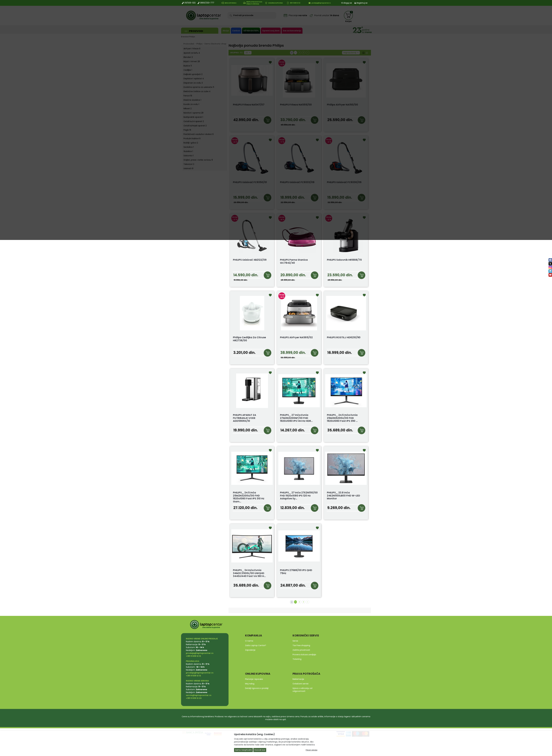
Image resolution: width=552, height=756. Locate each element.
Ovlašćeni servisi (300, 684)
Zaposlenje (250, 650)
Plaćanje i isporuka (254, 679)
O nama (249, 641)
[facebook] (550, 260)
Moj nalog (250, 684)
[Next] (308, 602)
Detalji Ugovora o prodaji (257, 688)
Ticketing (297, 659)
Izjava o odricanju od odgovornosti (302, 690)
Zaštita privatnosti (301, 650)
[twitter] (550, 264)
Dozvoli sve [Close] (260, 750)
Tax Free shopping (301, 645)
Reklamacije (298, 679)
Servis (295, 641)
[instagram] (550, 267)
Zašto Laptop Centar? (256, 645)
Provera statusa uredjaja (304, 655)
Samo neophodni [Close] (243, 750)
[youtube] (550, 275)
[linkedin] (550, 271)
